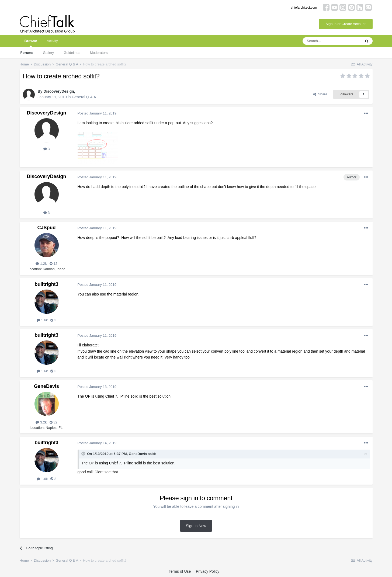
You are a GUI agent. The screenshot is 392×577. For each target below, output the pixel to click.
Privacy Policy (208, 571)
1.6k (42, 320)
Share (320, 94)
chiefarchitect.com (304, 8)
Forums (27, 53)
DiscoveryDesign (59, 91)
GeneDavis (46, 386)
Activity (52, 41)
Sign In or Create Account (345, 24)
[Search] (332, 41)
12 (53, 264)
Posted (97, 113)
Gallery (48, 53)
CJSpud (46, 228)
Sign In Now (196, 526)
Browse (31, 43)
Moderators (99, 53)
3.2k (41, 422)
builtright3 (47, 284)
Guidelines (72, 53)
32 (53, 422)
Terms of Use (180, 571)
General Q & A (84, 97)
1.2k (41, 264)
